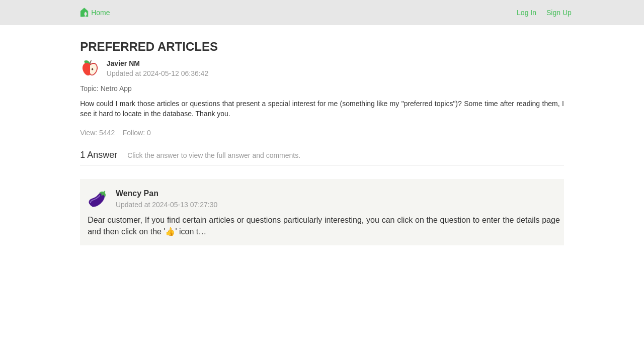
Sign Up (559, 13)
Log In (527, 13)
